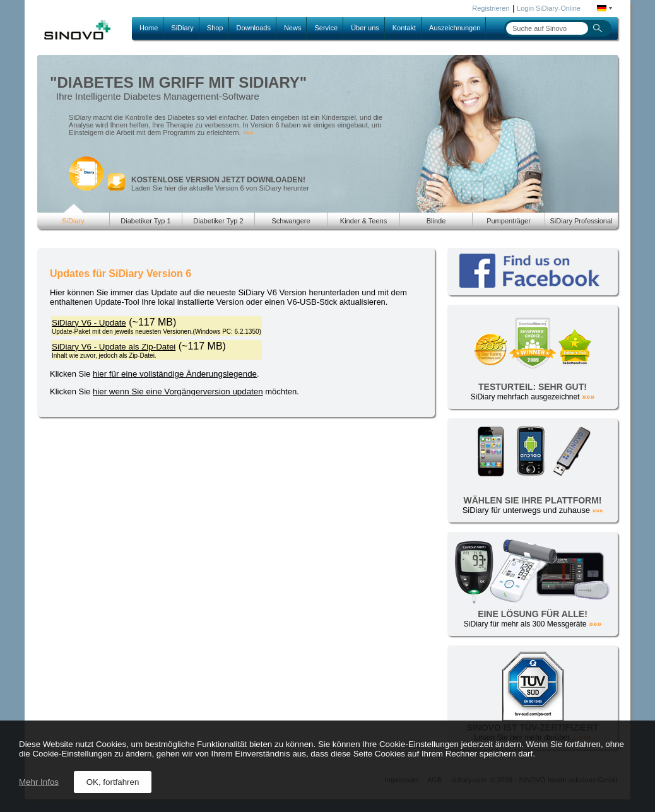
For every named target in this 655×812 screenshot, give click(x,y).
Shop (215, 28)
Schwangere (291, 221)
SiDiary (182, 28)
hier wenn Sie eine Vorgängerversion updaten (178, 391)
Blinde (436, 221)
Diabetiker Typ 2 (218, 221)
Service (326, 28)
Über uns (365, 28)
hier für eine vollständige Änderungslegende (175, 374)
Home (149, 28)
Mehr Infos (39, 782)
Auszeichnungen (455, 28)
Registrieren (491, 8)
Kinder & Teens (363, 221)
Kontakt (404, 28)
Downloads (254, 28)
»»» (248, 133)
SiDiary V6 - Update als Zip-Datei (114, 347)
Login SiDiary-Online (549, 8)
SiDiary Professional (581, 221)
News (293, 28)
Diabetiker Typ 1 (145, 221)
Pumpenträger (509, 221)
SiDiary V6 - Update (89, 323)
